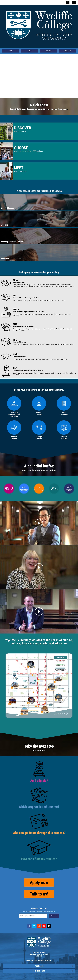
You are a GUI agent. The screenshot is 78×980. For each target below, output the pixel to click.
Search (68, 2)
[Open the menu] (74, 2)
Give (11, 51)
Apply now (39, 883)
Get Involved (67, 51)
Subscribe (48, 51)
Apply (30, 51)
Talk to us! (39, 894)
